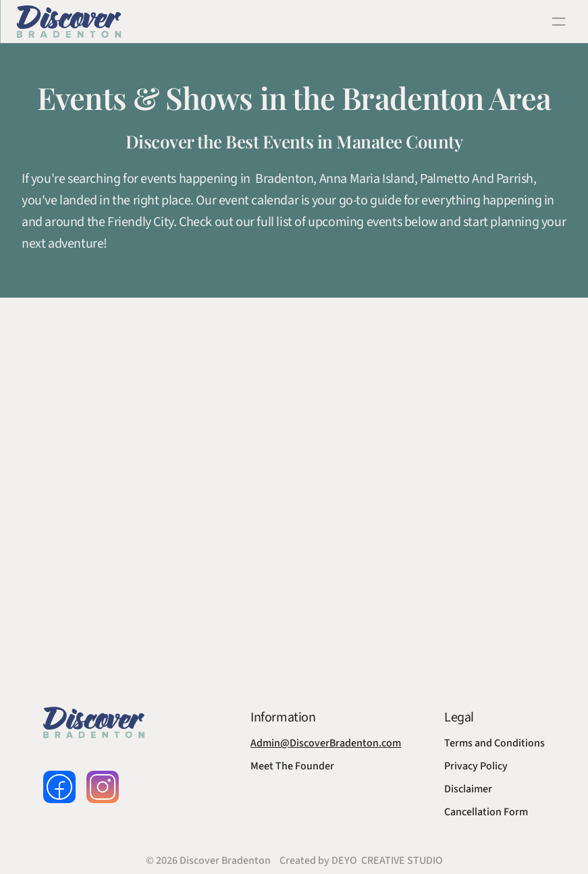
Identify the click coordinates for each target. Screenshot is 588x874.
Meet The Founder (292, 766)
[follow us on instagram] (103, 787)
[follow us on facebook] (59, 787)
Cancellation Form (486, 812)
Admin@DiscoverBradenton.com (326, 743)
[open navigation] (558, 22)
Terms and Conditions (495, 743)
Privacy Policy (476, 766)
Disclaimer (468, 789)
